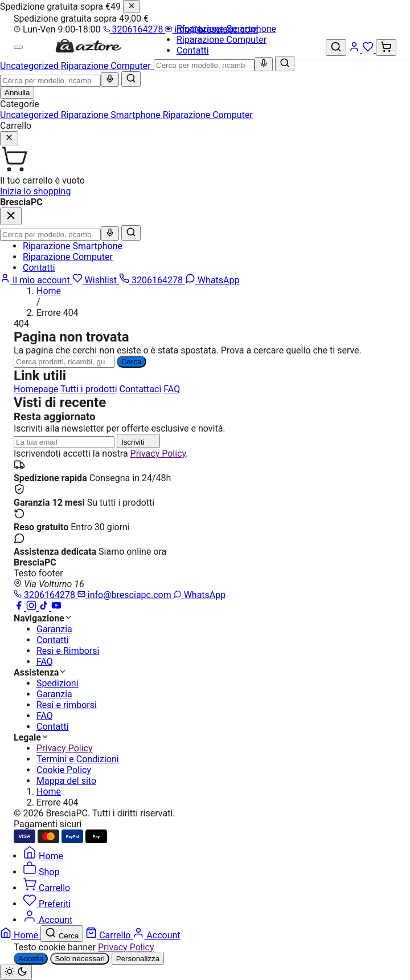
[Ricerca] (64, 362)
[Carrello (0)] (386, 48)
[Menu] (18, 47)
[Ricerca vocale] (264, 64)
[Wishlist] (369, 49)
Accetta (31, 959)
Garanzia (54, 629)
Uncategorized (30, 115)
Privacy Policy (158, 454)
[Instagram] (32, 607)
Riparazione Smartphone (226, 29)
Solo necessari (79, 959)
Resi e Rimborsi (68, 651)
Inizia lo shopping (35, 191)
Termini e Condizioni (78, 759)
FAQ (172, 389)
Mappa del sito (66, 781)
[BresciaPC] (88, 50)
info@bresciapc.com (126, 595)
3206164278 (134, 29)
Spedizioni (58, 683)
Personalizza (138, 959)
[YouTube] (56, 607)
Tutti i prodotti (89, 389)
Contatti (193, 50)
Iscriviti (138, 441)
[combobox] (204, 65)
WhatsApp (200, 595)
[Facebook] (20, 607)
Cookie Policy (64, 770)
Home (49, 291)
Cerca (132, 362)
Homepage (36, 389)
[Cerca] (285, 64)
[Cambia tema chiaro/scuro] (16, 972)
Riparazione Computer (222, 40)
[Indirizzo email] (64, 442)
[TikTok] (45, 607)
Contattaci (141, 389)
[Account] (355, 49)
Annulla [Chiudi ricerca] (17, 93)
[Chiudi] (132, 7)
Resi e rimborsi (67, 705)
